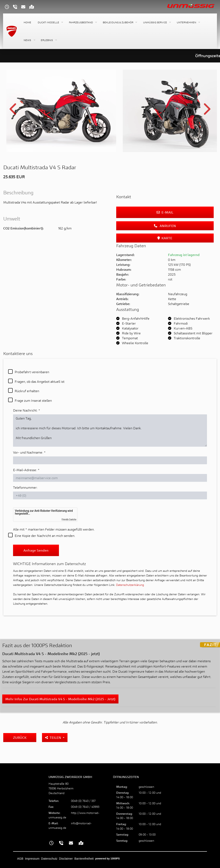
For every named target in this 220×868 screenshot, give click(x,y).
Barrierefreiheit (84, 859)
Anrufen (165, 226)
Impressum (32, 859)
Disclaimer (66, 859)
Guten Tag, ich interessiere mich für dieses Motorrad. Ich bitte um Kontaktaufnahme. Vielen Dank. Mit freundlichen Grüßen (110, 431)
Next (206, 112)
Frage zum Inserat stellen (33, 400)
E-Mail (165, 212)
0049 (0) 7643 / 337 (83, 801)
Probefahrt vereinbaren (32, 372)
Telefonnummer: (25, 487)
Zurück (20, 737)
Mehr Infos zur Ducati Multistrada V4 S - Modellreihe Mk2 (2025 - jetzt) (60, 699)
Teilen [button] (54, 737)
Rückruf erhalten (27, 391)
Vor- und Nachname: (29, 452)
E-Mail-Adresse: (26, 470)
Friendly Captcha (69, 519)
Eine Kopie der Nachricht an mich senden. (45, 536)
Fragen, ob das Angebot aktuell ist (40, 381)
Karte (165, 238)
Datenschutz (49, 859)
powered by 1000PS (107, 859)
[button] (50, 22)
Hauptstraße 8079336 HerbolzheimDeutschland (61, 788)
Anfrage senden (36, 550)
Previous (14, 112)
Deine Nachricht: (27, 410)
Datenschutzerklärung (130, 585)
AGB (20, 859)
